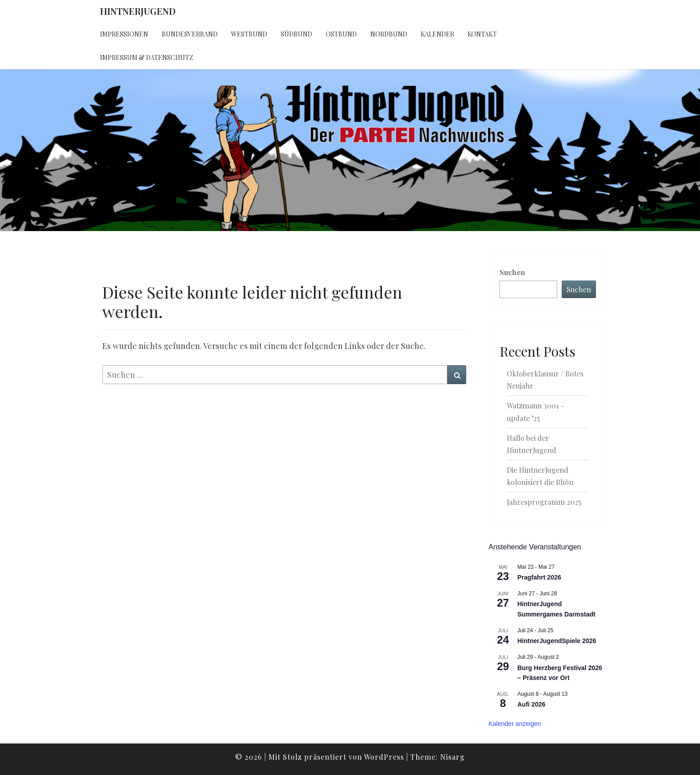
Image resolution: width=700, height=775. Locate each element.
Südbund (296, 34)
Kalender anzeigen (515, 724)
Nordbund (389, 34)
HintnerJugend (138, 11)
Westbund (249, 34)
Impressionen (124, 34)
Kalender (437, 34)
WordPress (384, 757)
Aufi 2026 (532, 704)
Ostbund (341, 34)
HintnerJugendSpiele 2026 (557, 641)
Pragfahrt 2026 (539, 577)
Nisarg (452, 757)
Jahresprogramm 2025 (544, 502)
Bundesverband (190, 34)
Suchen (512, 272)
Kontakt (482, 34)
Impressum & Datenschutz (147, 57)
